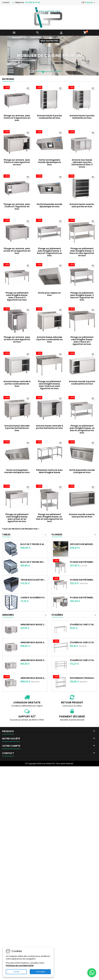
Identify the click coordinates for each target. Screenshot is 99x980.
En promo (8, 79)
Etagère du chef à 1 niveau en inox (83, 625)
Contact (6, 2)
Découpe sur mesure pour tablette (83, 544)
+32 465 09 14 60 (32, 2)
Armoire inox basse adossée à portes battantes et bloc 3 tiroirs (82, 163)
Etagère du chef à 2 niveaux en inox (83, 642)
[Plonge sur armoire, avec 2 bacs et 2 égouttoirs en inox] (17, 88)
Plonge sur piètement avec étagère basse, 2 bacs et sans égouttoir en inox (82, 252)
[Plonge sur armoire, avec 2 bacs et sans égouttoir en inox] (17, 132)
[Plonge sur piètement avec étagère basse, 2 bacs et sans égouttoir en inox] (82, 221)
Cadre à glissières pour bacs (33, 598)
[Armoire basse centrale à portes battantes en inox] (49, 398)
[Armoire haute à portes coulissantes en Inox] (49, 88)
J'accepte (40, 972)
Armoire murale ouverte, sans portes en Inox (82, 516)
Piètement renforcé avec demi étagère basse (49, 471)
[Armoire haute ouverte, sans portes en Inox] (82, 176)
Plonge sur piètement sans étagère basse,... (83, 562)
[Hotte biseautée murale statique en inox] (82, 442)
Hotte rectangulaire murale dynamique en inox (49, 162)
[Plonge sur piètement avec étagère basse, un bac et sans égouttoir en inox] (49, 487)
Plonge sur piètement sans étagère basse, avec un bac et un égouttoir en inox (17, 518)
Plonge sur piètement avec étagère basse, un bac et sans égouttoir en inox (49, 518)
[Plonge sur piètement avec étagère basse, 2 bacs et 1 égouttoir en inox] (82, 265)
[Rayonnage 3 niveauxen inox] (61, 677)
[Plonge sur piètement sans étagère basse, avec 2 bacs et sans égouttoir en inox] (49, 354)
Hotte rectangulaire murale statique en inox (17, 471)
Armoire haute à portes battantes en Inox (82, 117)
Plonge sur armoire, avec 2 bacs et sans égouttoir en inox (17, 162)
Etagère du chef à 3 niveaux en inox (83, 660)
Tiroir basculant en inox (33, 580)
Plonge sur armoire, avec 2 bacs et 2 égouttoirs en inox (17, 118)
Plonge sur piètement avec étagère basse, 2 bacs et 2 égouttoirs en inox (49, 252)
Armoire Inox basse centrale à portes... (33, 625)
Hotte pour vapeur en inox (49, 294)
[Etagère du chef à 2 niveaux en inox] (61, 641)
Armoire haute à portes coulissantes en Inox (49, 117)
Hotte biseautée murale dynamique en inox (49, 205)
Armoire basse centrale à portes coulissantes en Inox (17, 384)
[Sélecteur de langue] (89, 2)
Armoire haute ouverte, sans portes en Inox (82, 205)
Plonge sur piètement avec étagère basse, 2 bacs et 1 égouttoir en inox (82, 296)
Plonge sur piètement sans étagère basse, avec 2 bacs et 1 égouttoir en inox (82, 341)
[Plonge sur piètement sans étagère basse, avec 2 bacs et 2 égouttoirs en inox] (17, 265)
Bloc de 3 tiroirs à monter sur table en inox (33, 544)
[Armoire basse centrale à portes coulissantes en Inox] (17, 354)
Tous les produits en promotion (21, 529)
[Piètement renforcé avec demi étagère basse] (49, 442)
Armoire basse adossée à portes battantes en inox (17, 428)
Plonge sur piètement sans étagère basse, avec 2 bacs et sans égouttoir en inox (49, 385)
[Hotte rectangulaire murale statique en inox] (17, 442)
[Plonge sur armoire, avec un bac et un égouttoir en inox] (17, 221)
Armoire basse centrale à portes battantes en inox (49, 427)
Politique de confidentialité (20, 965)
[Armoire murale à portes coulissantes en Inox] (82, 354)
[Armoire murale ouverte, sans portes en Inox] (82, 487)
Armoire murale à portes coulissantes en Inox (82, 383)
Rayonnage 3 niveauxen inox (83, 678)
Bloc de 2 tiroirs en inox (33, 562)
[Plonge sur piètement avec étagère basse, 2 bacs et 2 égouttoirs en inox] (49, 221)
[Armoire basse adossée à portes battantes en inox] (17, 398)
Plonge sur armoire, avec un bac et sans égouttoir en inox (17, 339)
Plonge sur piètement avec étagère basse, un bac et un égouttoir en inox (82, 429)
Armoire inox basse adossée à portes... (33, 642)
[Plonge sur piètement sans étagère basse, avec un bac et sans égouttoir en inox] (61, 561)
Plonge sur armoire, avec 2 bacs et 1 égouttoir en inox (17, 207)
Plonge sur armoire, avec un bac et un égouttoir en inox (17, 251)
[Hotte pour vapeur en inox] (49, 265)
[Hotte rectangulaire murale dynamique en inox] (49, 132)
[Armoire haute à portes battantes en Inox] (82, 88)
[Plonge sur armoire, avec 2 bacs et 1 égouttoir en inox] (17, 176)
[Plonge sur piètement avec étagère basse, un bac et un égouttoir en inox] (82, 398)
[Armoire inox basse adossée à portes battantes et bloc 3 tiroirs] (82, 132)
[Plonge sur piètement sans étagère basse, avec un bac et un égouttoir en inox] (17, 487)
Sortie (16, 972)
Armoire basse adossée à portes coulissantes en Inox (49, 339)
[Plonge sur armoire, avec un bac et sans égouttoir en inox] (17, 309)
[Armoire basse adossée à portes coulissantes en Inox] (49, 309)
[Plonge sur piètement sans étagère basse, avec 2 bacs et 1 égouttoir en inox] (82, 309)
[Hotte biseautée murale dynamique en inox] (49, 176)
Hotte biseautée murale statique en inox (82, 471)
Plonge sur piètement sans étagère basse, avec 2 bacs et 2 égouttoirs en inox (17, 296)
